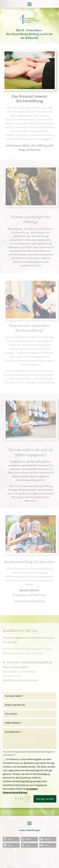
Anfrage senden (45, 799)
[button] (11, 839)
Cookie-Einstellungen (30, 830)
